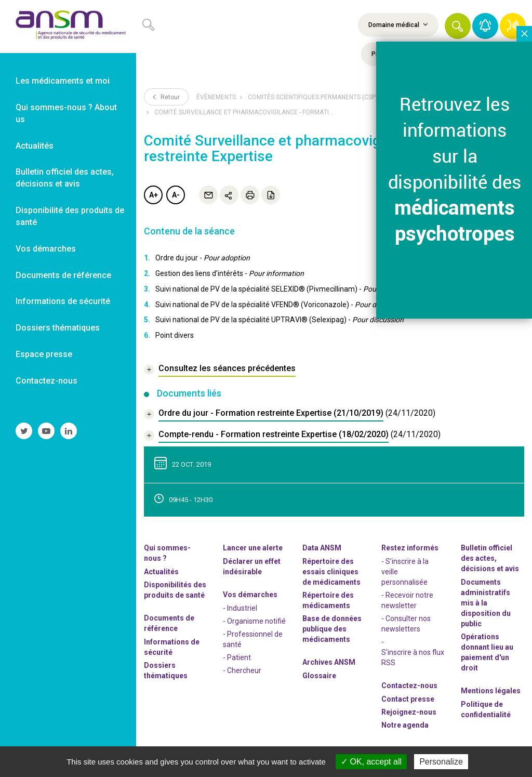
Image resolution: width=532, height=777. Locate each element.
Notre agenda (405, 725)
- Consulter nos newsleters (406, 624)
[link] (68, 27)
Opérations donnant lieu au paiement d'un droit (487, 652)
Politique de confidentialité (486, 709)
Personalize (441, 762)
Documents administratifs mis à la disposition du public (486, 603)
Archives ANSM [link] (329, 662)
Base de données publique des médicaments (332, 629)
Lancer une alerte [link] (253, 548)
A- (176, 195)
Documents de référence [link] (63, 275)
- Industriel (240, 608)
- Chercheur (242, 670)
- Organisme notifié (254, 621)
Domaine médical (398, 24)
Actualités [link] (35, 146)
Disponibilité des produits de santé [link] (70, 216)
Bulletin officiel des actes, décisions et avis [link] (65, 178)
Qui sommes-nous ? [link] (167, 553)
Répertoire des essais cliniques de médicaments (331, 572)
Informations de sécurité (172, 647)
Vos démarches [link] (46, 249)
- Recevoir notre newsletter (407, 600)
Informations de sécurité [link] (63, 301)
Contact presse (408, 699)
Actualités (161, 572)
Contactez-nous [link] (46, 381)
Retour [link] (166, 97)
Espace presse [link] (44, 354)
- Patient (237, 657)
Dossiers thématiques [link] (58, 328)
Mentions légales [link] (491, 691)
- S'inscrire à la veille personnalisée (405, 572)
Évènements (216, 97)
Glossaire (319, 676)
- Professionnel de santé (253, 639)
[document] (290, 414)
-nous (409, 712)
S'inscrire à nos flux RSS (413, 657)
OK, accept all (371, 762)
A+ (154, 195)
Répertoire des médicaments (328, 600)
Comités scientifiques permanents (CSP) (313, 97)
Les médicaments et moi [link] (63, 81)
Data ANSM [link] (322, 548)
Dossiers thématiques (166, 670)
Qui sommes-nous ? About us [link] (66, 113)
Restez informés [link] (410, 548)
